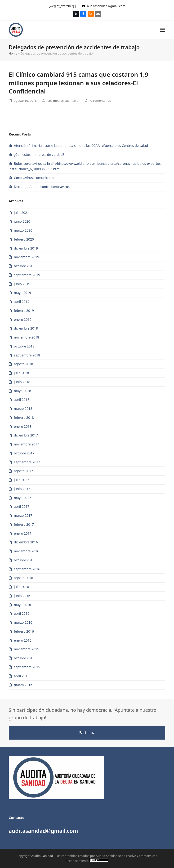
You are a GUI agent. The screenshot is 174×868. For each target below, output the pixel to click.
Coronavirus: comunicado (34, 178)
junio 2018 (22, 382)
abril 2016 (22, 613)
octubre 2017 (24, 453)
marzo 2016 (23, 622)
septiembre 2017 (27, 462)
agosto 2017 (24, 471)
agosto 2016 (24, 578)
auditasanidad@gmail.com (106, 6)
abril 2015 (22, 676)
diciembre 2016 (26, 542)
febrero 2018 (24, 417)
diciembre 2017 (26, 435)
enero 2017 (23, 533)
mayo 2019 (22, 293)
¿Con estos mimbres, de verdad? (39, 155)
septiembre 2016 (27, 569)
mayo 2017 (22, 498)
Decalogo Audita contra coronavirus (42, 187)
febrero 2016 (24, 631)
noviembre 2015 (27, 649)
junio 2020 (22, 221)
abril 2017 (22, 506)
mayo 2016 (22, 605)
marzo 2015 (23, 685)
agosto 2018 (24, 364)
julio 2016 (22, 587)
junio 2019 (22, 284)
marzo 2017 (23, 515)
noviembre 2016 (27, 551)
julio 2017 (22, 480)
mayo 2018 (22, 391)
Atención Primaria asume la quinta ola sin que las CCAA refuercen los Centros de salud (81, 146)
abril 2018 (22, 400)
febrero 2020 (24, 239)
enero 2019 (23, 320)
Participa (87, 733)
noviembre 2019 (27, 257)
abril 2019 (22, 302)
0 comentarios (101, 101)
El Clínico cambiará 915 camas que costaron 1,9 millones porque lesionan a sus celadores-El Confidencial (79, 83)
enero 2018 (23, 426)
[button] (163, 30)
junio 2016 (22, 596)
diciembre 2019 (26, 248)
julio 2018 (22, 373)
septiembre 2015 (27, 667)
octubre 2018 (24, 346)
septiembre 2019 (27, 275)
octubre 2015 (24, 658)
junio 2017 (22, 489)
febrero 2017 (24, 524)
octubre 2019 (24, 266)
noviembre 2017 (27, 444)
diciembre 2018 (26, 328)
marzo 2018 (23, 409)
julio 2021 (22, 213)
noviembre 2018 (27, 337)
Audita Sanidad (42, 856)
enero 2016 (23, 640)
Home (13, 53)
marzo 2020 (23, 230)
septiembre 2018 (27, 355)
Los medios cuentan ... (63, 101)
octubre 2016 (24, 560)
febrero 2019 (24, 311)
